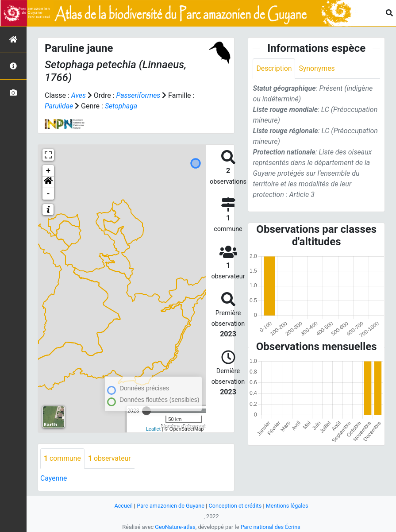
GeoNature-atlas (175, 527)
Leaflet (153, 429)
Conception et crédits (235, 506)
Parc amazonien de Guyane (170, 506)
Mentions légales (288, 506)
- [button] (48, 194)
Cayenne (54, 478)
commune (63, 458)
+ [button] (48, 171)
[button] (48, 182)
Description (274, 68)
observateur (110, 458)
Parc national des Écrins (271, 527)
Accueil (123, 506)
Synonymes (317, 68)
